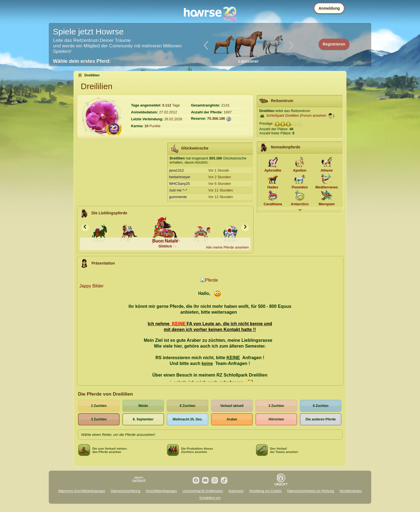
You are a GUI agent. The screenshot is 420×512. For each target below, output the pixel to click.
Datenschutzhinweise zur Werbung (311, 491)
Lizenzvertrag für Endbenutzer (203, 491)
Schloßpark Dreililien (283, 115)
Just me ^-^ (178, 190)
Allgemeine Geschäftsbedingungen (82, 491)
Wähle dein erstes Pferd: (82, 61)
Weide (143, 406)
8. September (143, 419)
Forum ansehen (314, 115)
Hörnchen (276, 419)
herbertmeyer (180, 177)
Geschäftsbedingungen (161, 491)
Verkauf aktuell (232, 406)
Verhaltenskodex (351, 491)
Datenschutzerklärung (126, 491)
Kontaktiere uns (210, 498)
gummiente (178, 197)
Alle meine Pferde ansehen (227, 247)
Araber (232, 419)
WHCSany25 (180, 184)
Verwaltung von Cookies (265, 491)
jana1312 (177, 170)
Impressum (236, 491)
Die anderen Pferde (321, 419)
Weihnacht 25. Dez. (187, 419)
